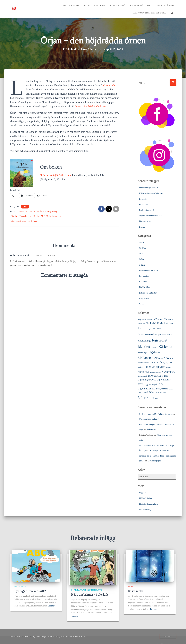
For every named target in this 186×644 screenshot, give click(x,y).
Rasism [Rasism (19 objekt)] (168, 367)
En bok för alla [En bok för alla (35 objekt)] (157, 323)
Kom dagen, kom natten (159, 450)
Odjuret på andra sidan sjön (150, 216)
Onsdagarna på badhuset (149, 419)
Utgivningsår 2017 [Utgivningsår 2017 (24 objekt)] (145, 376)
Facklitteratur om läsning (160, 5)
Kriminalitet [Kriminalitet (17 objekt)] (154, 347)
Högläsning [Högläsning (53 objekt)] (144, 341)
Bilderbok (23, 211)
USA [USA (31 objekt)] (174, 372)
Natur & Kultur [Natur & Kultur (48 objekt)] (165, 358)
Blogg (87, 5)
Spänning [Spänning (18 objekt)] (158, 372)
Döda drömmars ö (147, 210)
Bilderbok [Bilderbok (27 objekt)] (151, 319)
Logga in (143, 493)
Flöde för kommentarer (149, 504)
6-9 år (25, 207)
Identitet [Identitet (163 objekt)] (144, 346)
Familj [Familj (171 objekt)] (143, 328)
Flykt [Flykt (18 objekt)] (150, 329)
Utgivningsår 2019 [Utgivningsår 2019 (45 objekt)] (147, 380)
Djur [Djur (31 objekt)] (148, 323)
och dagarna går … (22, 255)
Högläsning (52, 211)
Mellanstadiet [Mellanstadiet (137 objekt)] (147, 358)
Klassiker (143, 282)
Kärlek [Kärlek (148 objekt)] (163, 346)
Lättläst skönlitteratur (148, 293)
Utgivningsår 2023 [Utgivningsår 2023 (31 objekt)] (165, 389)
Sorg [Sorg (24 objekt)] (153, 372)
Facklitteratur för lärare (149, 270)
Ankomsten (151, 429)
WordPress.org (145, 509)
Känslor (14, 216)
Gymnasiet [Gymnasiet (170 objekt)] (146, 334)
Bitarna (142, 227)
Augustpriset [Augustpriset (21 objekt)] (142, 319)
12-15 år (143, 248)
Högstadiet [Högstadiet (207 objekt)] (159, 340)
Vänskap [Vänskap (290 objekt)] (145, 397)
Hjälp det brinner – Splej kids (151, 193)
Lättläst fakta (145, 287)
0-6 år (142, 242)
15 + (141, 254)
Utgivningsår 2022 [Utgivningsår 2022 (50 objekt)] (147, 389)
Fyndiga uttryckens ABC (149, 188)
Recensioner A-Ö (117, 5)
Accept (168, 636)
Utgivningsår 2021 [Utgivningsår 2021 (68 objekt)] (154, 384)
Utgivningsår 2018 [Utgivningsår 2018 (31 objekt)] (160, 376)
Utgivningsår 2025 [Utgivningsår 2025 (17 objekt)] (160, 392)
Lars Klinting (34, 216)
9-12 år (142, 265)
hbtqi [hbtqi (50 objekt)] (157, 335)
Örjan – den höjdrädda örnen (55, 175)
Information (144, 276)
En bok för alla (40, 211)
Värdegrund (32, 221)
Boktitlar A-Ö (136, 5)
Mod (43, 216)
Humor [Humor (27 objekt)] (169, 335)
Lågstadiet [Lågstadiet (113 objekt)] (154, 352)
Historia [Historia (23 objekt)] (163, 335)
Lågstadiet (23, 216)
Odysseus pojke (154, 461)
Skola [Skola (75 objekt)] (141, 372)
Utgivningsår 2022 (19, 221)
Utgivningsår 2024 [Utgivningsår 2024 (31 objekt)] (146, 392)
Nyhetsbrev (100, 5)
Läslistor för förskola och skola (149, 13)
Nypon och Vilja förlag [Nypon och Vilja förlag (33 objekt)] (155, 362)
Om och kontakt (71, 5)
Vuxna (142, 304)
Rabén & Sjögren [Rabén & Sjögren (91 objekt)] (154, 367)
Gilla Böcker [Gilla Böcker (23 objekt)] (157, 329)
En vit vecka (144, 205)
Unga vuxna (144, 298)
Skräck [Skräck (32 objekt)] (148, 372)
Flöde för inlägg (146, 498)
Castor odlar (110, 85)
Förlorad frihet (145, 221)
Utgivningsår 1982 (54, 216)
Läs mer (51, 606)
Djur (31, 211)
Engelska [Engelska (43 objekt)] (168, 323)
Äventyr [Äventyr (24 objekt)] (156, 398)
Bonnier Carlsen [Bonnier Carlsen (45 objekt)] (163, 319)
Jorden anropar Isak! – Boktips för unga (155, 414)
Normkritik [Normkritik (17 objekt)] (141, 363)
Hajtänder (143, 199)
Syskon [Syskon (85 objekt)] (166, 372)
